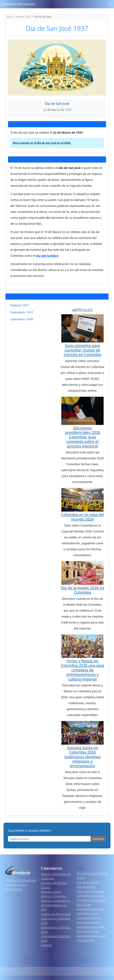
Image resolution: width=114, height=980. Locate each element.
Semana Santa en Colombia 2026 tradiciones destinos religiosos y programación (82, 757)
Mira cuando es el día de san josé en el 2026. (42, 143)
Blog (80, 868)
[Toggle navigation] (110, 4)
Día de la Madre (88, 882)
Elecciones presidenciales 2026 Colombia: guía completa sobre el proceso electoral (82, 437)
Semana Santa (51, 892)
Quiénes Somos (16, 885)
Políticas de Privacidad (21, 880)
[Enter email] (49, 839)
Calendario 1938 (22, 319)
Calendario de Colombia (18, 4)
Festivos (47, 945)
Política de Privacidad (56, 914)
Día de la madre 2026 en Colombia (82, 590)
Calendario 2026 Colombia (57, 971)
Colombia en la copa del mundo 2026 (82, 517)
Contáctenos (14, 889)
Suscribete (98, 839)
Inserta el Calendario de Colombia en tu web (55, 905)
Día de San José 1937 (57, 28)
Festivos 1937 (20, 305)
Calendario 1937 (22, 312)
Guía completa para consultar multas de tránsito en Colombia (83, 350)
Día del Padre (86, 887)
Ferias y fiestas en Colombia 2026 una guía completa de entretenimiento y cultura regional (82, 670)
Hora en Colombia (54, 896)
